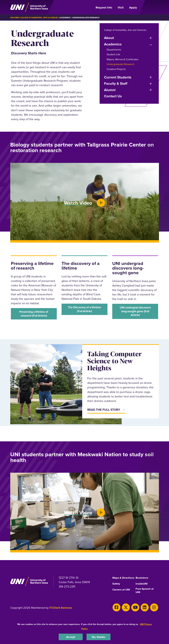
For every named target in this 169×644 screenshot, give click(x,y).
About (109, 38)
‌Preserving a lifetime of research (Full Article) (34, 314)
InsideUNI (142, 588)
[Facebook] (116, 612)
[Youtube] (132, 612)
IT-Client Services (61, 613)
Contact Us (113, 96)
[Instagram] (148, 612)
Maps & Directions (119, 580)
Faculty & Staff (116, 83)
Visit (121, 8)
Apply (133, 8)
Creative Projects (116, 69)
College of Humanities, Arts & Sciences (41, 18)
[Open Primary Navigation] (150, 7)
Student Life (113, 54)
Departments (114, 50)
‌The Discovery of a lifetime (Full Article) (84, 310)
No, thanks (98, 637)
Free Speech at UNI (145, 595)
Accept (71, 637)
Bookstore (142, 579)
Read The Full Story (104, 411)
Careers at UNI (122, 594)
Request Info (104, 8)
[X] (124, 612)
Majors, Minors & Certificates (122, 59)
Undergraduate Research (121, 64)
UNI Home (15, 18)
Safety (117, 588)
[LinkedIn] (140, 612)
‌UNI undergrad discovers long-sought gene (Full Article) (135, 312)
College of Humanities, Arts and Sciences (127, 30)
